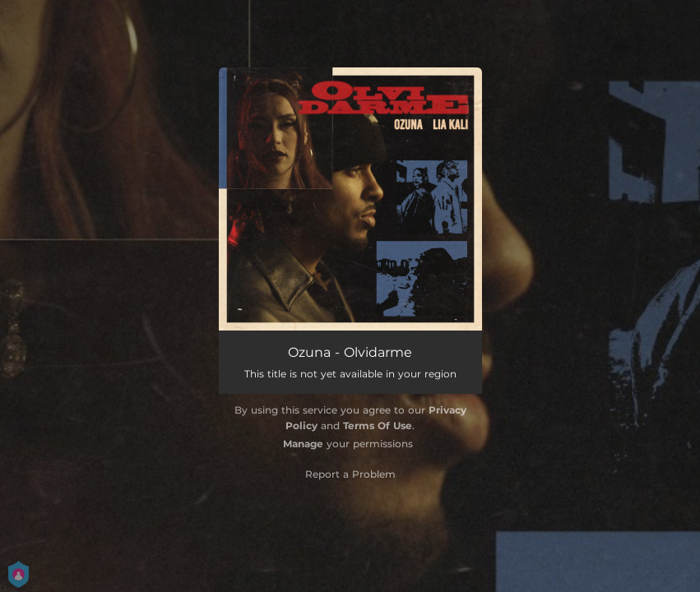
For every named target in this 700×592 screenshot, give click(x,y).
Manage (303, 444)
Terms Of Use (378, 425)
